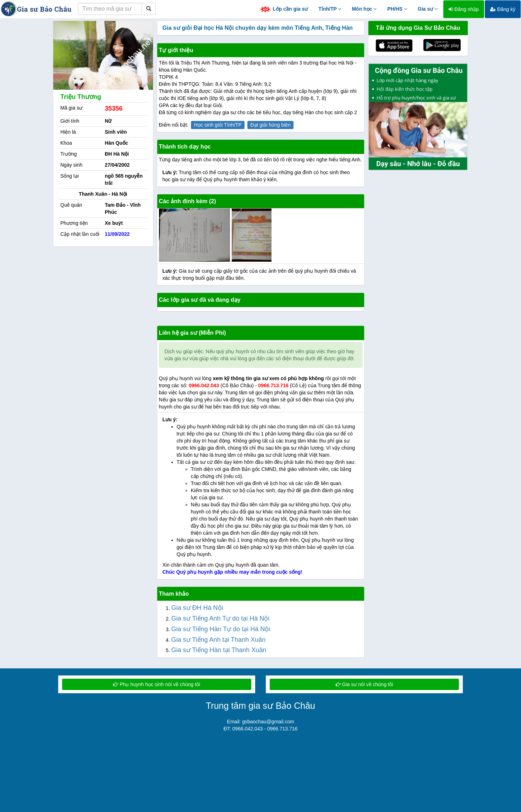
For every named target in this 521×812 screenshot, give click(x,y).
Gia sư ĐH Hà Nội (197, 608)
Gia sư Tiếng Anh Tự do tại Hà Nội (221, 618)
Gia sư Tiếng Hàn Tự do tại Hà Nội (221, 629)
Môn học (364, 9)
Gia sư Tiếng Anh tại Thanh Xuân (219, 640)
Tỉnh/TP (330, 9)
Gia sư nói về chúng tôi (364, 684)
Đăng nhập (464, 9)
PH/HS (397, 9)
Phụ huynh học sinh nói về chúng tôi (157, 684)
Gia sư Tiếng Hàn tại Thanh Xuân (219, 650)
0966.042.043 (204, 385)
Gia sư (428, 9)
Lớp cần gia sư (284, 9)
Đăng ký (503, 9)
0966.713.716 (273, 385)
